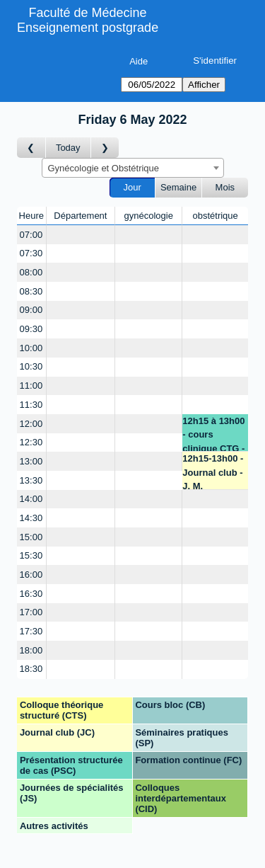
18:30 (31, 669)
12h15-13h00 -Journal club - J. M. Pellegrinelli (213, 471)
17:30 (31, 631)
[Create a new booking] (81, 235)
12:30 (31, 442)
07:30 (31, 253)
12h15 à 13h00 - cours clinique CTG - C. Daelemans (213, 434)
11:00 (31, 386)
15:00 (31, 537)
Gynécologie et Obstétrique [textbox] (104, 168)
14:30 (31, 518)
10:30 (31, 366)
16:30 (31, 594)
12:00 (31, 424)
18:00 (31, 650)
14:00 (31, 499)
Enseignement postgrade (88, 28)
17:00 (31, 612)
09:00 (31, 310)
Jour (132, 187)
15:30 (31, 555)
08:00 (31, 272)
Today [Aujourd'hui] (68, 148)
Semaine (178, 187)
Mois (225, 187)
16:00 (31, 575)
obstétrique (215, 216)
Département (80, 216)
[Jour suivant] (105, 148)
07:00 (31, 235)
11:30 (31, 405)
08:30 (31, 291)
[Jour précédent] (31, 148)
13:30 (31, 480)
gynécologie (149, 216)
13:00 (31, 461)
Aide (139, 61)
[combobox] (133, 168)
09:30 (31, 329)
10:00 (31, 348)
